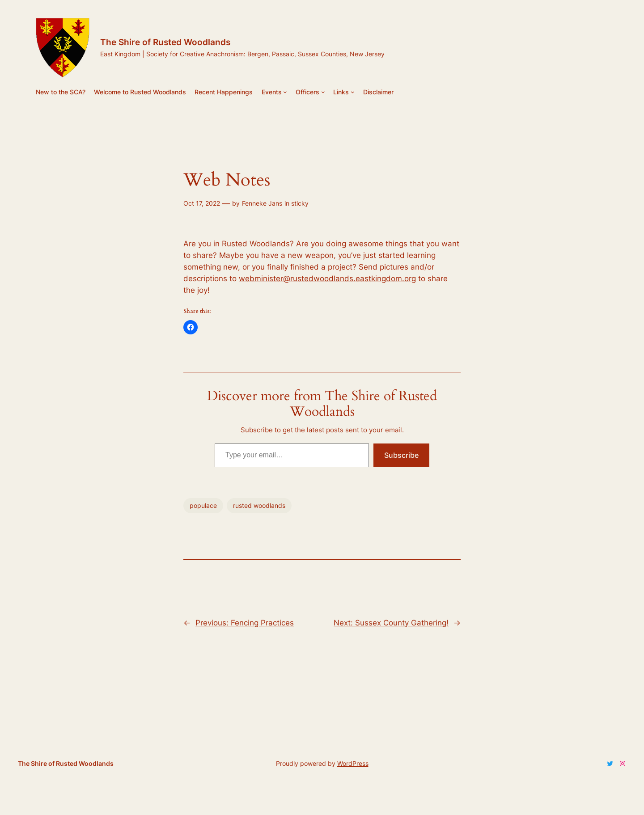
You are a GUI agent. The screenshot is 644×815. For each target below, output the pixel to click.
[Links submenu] (353, 92)
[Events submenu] (285, 92)
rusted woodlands (259, 505)
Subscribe (401, 455)
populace (203, 505)
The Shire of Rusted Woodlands (165, 42)
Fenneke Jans (262, 203)
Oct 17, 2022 (202, 203)
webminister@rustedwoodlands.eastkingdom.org (327, 279)
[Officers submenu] (323, 92)
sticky (300, 203)
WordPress (353, 763)
